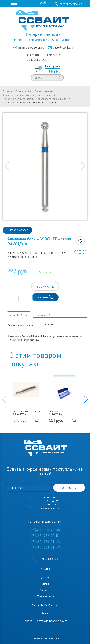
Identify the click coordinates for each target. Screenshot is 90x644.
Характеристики (19, 315)
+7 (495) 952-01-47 (45, 548)
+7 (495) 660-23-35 (45, 530)
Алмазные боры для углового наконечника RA (29, 95)
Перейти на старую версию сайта (45, 621)
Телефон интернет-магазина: (44, 55)
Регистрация (75, 4)
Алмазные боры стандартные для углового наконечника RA (36, 99)
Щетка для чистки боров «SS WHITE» (26, 413)
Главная (7, 91)
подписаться (69, 488)
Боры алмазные (44, 91)
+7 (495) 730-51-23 (45, 542)
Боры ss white (23, 91)
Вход (63, 4)
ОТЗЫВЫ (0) (44, 315)
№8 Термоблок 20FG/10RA (57, 413)
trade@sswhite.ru (63, 48)
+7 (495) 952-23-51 (40, 60)
